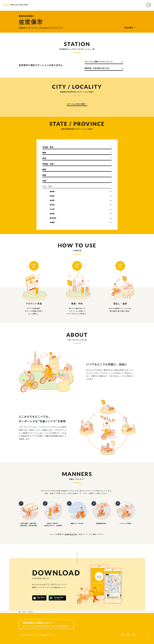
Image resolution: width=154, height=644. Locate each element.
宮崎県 (52, 214)
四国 (44, 175)
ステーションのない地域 (76, 104)
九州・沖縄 (47, 186)
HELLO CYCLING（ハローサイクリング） (15, 6)
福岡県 (52, 191)
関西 (44, 169)
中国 (44, 181)
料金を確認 (129, 28)
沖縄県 (52, 222)
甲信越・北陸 (48, 164)
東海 (44, 158)
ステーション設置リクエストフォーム (99, 62)
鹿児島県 (53, 218)
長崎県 (52, 200)
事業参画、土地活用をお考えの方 (97, 68)
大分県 (52, 209)
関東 (44, 153)
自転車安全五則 (71, 534)
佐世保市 (31, 612)
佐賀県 (52, 196)
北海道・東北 (48, 147)
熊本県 (52, 205)
